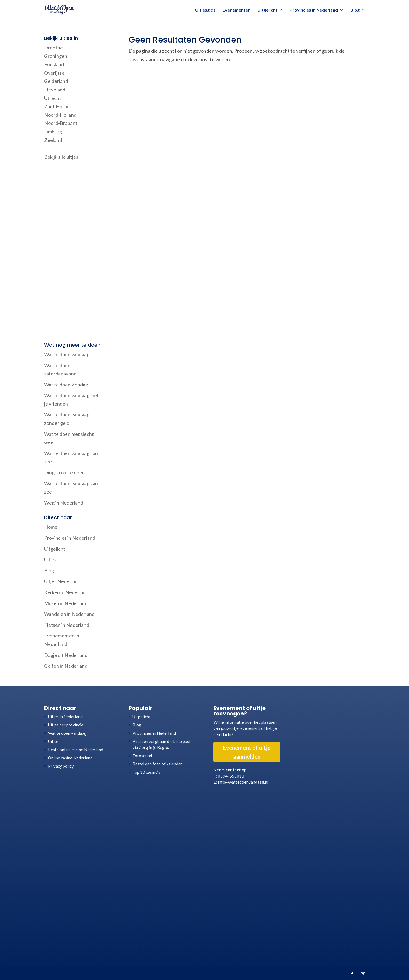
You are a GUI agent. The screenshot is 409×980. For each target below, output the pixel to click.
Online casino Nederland (70, 758)
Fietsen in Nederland (67, 625)
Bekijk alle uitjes (61, 157)
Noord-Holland (60, 115)
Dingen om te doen (64, 472)
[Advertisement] (74, 252)
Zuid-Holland (58, 106)
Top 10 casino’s (146, 772)
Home (51, 527)
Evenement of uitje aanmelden (247, 752)
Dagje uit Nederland (66, 655)
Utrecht (53, 98)
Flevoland (55, 90)
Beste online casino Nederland (76, 750)
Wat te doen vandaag (67, 354)
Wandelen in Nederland (69, 614)
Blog (355, 10)
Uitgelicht (267, 10)
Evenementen (236, 10)
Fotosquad (142, 756)
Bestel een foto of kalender (157, 764)
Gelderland (56, 81)
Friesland (54, 64)
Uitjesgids (205, 10)
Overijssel (55, 73)
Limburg (53, 132)
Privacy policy (61, 766)
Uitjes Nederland (62, 581)
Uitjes (50, 559)
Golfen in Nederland (66, 666)
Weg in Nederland (64, 503)
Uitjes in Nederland (65, 717)
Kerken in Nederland (66, 592)
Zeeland (53, 140)
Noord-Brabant (61, 123)
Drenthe (53, 48)
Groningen (56, 56)
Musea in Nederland (66, 603)
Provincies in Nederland (314, 10)
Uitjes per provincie (66, 725)
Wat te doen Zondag (66, 385)
